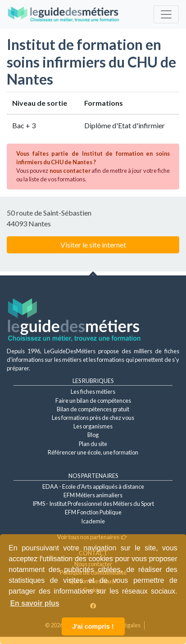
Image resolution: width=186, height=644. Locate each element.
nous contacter (70, 171)
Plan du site (93, 444)
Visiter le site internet (93, 245)
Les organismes (93, 426)
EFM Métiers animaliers (93, 495)
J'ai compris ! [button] (93, 626)
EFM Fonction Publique (93, 512)
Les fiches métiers (93, 392)
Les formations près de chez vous (93, 418)
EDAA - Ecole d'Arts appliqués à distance (93, 486)
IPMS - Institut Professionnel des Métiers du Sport (93, 504)
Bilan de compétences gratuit (93, 409)
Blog (93, 435)
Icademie (93, 521)
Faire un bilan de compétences (93, 401)
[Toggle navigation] (166, 14)
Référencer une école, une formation (93, 452)
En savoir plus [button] (34, 603)
